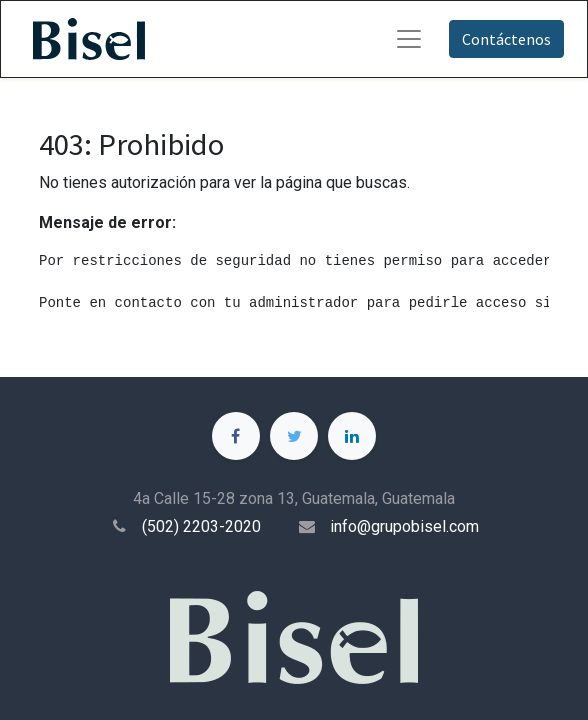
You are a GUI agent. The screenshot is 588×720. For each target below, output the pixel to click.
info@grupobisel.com (404, 526)
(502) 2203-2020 (201, 526)
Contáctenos (506, 39)
